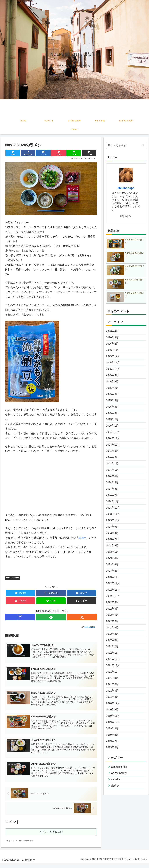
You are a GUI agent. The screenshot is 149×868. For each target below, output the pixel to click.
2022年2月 (112, 646)
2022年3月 (112, 640)
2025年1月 (112, 426)
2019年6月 (112, 747)
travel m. (116, 779)
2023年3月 (112, 564)
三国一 (82, 538)
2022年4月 (112, 634)
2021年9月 (112, 678)
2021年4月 (112, 697)
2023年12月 (113, 508)
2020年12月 (113, 703)
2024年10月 (113, 445)
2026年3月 (112, 337)
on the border (119, 773)
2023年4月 (112, 558)
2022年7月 (112, 615)
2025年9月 (112, 375)
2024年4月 (112, 482)
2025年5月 (112, 400)
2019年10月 (113, 722)
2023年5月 (112, 552)
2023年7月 (112, 539)
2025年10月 (113, 369)
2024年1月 (112, 501)
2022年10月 (113, 596)
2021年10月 (113, 672)
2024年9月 (112, 451)
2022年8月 (112, 609)
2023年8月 (112, 533)
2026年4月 (112, 331)
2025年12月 (113, 356)
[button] (143, 145)
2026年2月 (112, 344)
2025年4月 (112, 407)
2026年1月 (112, 350)
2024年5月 (112, 476)
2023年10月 (113, 520)
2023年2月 (112, 571)
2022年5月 (112, 628)
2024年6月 (112, 470)
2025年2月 (112, 419)
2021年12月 (113, 659)
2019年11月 (113, 716)
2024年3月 (112, 489)
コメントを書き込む (51, 836)
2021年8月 (112, 684)
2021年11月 (113, 665)
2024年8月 (112, 457)
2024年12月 (113, 432)
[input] (126, 145)
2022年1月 (112, 653)
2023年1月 (112, 577)
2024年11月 (113, 438)
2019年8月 (112, 735)
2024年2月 (112, 495)
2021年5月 (112, 691)
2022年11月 (113, 590)
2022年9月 (112, 602)
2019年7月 (112, 741)
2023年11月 (113, 514)
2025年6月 (112, 394)
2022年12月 (113, 583)
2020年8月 (112, 710)
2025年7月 (112, 388)
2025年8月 (112, 382)
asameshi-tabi (13, 578)
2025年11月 (113, 363)
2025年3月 (112, 413)
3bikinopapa (126, 188)
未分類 (115, 786)
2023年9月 (112, 527)
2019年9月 (112, 728)
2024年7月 (112, 464)
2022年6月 (112, 621)
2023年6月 (112, 546)
